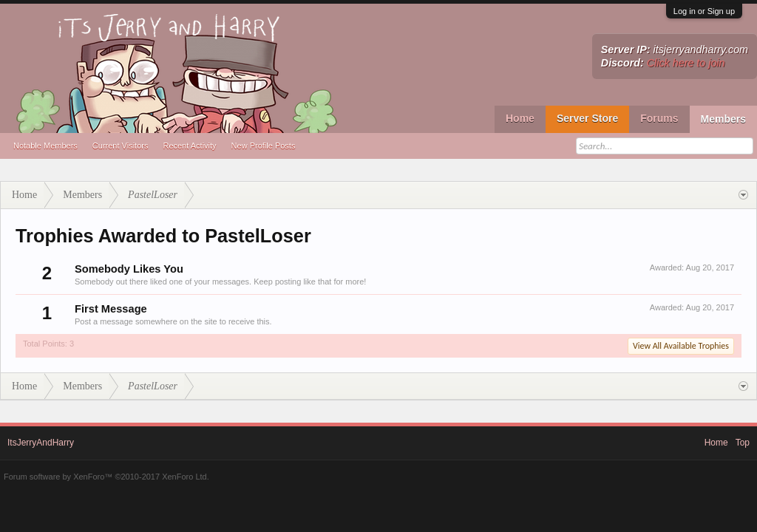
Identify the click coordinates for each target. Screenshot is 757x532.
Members (723, 119)
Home (520, 118)
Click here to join (686, 63)
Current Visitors (120, 146)
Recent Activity (189, 146)
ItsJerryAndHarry (41, 443)
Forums (659, 118)
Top (743, 443)
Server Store (587, 118)
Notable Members (45, 146)
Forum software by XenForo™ (106, 477)
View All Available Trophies (681, 346)
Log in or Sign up (704, 11)
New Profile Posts (264, 146)
